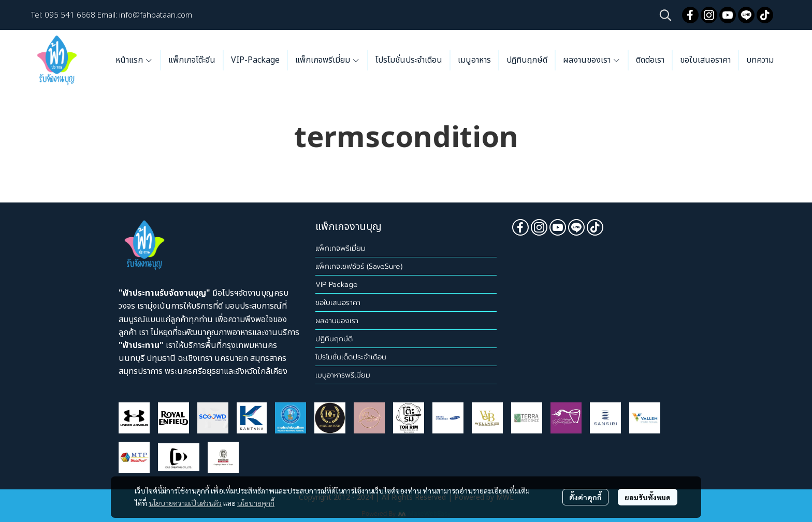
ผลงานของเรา (337, 321)
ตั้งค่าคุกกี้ (585, 497)
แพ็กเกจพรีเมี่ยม (340, 248)
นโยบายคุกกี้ (256, 503)
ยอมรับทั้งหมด (648, 497)
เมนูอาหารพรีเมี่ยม (343, 375)
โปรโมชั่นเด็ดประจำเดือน (351, 357)
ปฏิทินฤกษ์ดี (334, 339)
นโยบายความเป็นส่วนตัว (185, 503)
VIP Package (337, 285)
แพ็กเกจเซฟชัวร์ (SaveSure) (359, 266)
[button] (665, 15)
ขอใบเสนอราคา (338, 303)
